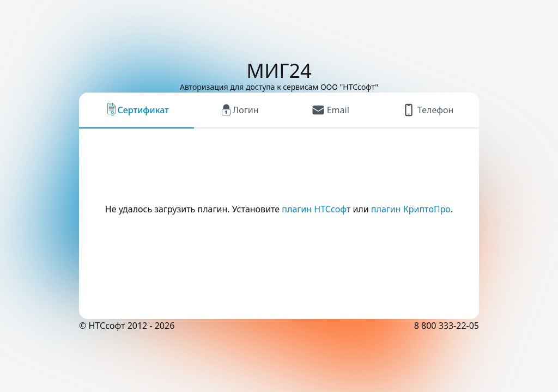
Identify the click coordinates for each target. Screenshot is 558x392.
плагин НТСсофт (316, 209)
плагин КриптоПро (411, 209)
